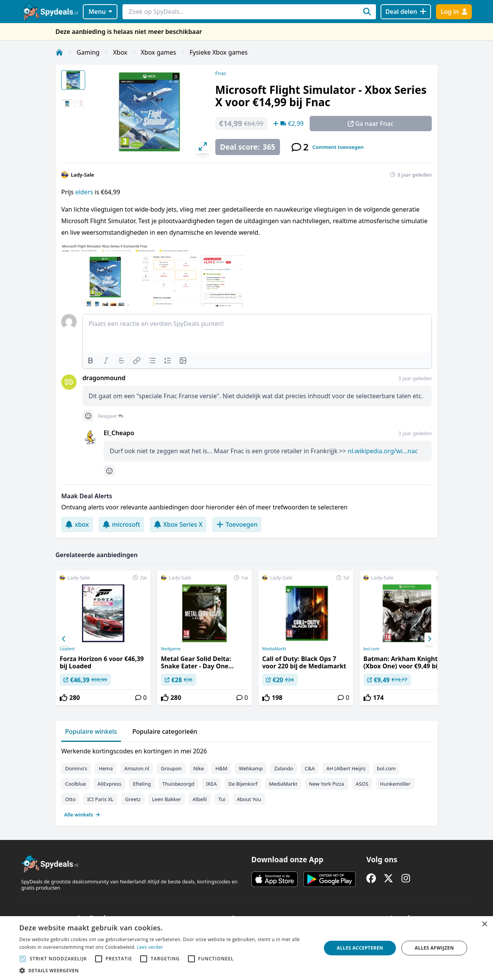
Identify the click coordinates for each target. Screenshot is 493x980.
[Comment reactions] (88, 416)
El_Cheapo (119, 433)
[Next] (429, 639)
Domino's (76, 768)
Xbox (120, 52)
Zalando (284, 768)
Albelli (200, 799)
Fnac (221, 73)
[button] (166, 970)
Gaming (88, 52)
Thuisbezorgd (179, 784)
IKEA (211, 784)
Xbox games (159, 52)
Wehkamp (251, 768)
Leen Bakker (167, 799)
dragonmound (104, 378)
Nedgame (171, 649)
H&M (221, 768)
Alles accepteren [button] (360, 948)
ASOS (362, 784)
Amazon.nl (137, 768)
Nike (199, 768)
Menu (100, 12)
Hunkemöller (395, 784)
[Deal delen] (406, 12)
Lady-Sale (82, 175)
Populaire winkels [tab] (91, 731)
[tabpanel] (246, 781)
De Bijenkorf (243, 784)
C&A (310, 768)
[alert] (246, 948)
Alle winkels (82, 815)
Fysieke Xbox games (219, 52)
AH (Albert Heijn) (346, 768)
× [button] (484, 924)
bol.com (371, 649)
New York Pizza (327, 784)
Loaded (67, 649)
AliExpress (109, 784)
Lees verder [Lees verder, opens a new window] (150, 947)
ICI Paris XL (100, 799)
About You (249, 799)
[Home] (59, 52)
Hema (106, 768)
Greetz (133, 799)
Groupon (171, 768)
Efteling (142, 784)
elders (85, 192)
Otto (70, 799)
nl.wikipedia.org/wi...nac (383, 451)
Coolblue (75, 784)
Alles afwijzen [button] (434, 948)
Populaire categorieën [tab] (165, 731)
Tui (222, 799)
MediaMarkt (274, 649)
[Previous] (64, 639)
